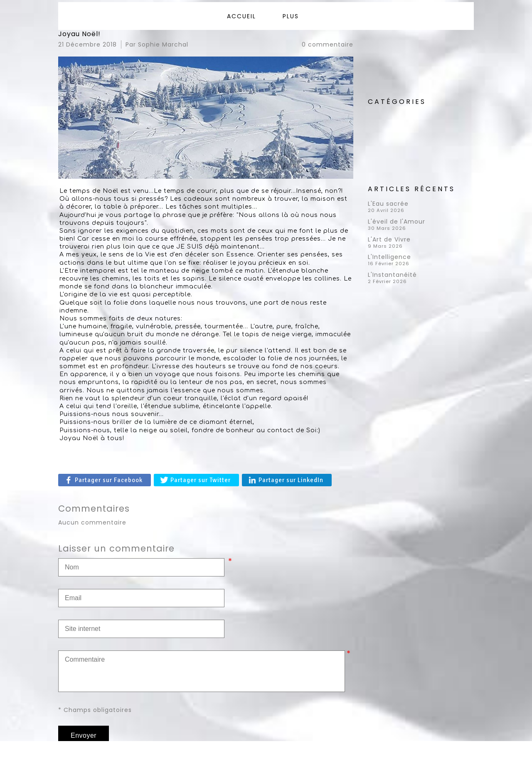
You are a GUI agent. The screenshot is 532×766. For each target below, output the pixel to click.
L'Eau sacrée (388, 204)
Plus (291, 16)
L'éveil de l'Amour (397, 222)
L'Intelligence (389, 257)
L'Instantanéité (392, 275)
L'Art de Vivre (389, 239)
